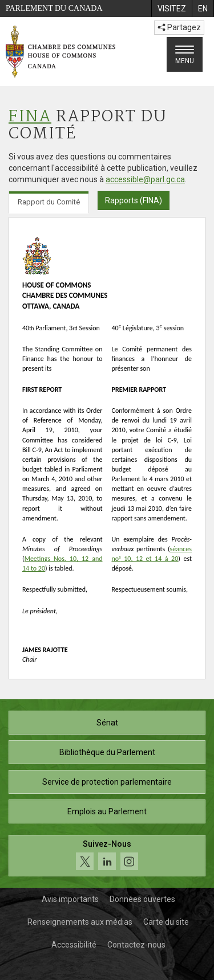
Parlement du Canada (54, 8)
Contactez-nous (136, 945)
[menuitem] (171, 9)
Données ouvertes (142, 899)
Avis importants (70, 899)
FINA (30, 117)
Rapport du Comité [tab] (49, 202)
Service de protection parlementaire (107, 782)
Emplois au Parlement (107, 811)
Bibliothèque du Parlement (107, 752)
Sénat (107, 723)
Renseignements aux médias (80, 922)
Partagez (179, 27)
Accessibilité (74, 945)
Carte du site (166, 922)
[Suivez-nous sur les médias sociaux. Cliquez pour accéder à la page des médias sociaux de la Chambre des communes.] (107, 856)
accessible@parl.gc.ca (145, 179)
